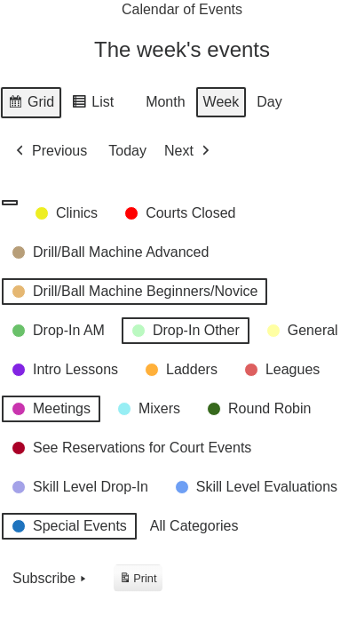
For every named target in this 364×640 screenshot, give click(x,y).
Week (222, 103)
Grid (31, 105)
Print (138, 581)
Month (165, 103)
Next (189, 152)
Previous (50, 152)
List (92, 105)
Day (269, 103)
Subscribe (51, 579)
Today (127, 152)
